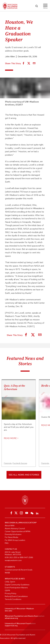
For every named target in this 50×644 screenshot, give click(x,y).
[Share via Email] (34, 63)
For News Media (11, 537)
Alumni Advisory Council (15, 528)
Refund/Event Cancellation (16, 596)
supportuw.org (11, 626)
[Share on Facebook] (23, 63)
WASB (7, 573)
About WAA (10, 526)
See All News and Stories (24, 475)
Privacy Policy (11, 593)
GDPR (7, 590)
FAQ (7, 543)
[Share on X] (29, 63)
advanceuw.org (11, 618)
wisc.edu (8, 611)
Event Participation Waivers (16, 588)
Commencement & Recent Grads (19, 570)
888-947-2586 (26, 557)
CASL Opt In (10, 582)
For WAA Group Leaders (15, 540)
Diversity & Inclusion (13, 534)
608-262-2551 (11, 557)
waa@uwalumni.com (13, 560)
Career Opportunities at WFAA (18, 531)
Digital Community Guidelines (17, 585)
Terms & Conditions (13, 599)
